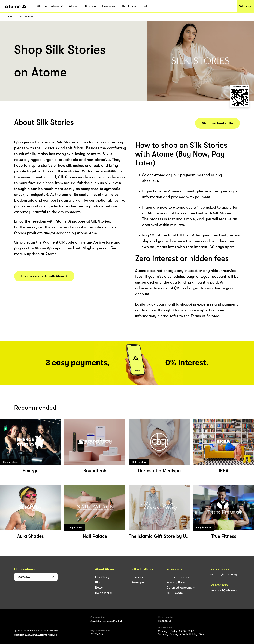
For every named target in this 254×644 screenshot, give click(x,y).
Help (145, 6)
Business (90, 6)
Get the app (246, 6)
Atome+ (74, 6)
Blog (98, 582)
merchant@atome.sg (225, 590)
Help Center (104, 593)
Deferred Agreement (181, 588)
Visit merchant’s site (217, 123)
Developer (109, 6)
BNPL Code (174, 593)
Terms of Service (178, 577)
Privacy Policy (176, 582)
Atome (9, 17)
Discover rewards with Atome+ (44, 276)
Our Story (102, 577)
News (99, 588)
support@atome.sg (223, 574)
